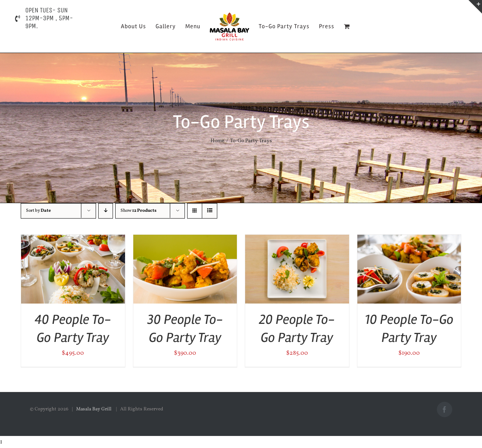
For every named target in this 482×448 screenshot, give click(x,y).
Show (139, 211)
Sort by (38, 211)
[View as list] (210, 211)
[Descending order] (106, 211)
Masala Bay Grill (94, 409)
